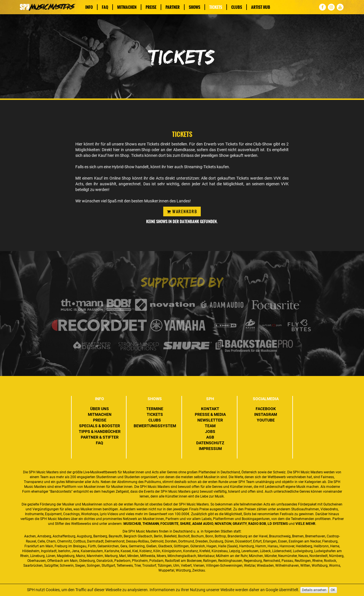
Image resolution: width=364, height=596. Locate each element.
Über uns (100, 409)
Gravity (240, 524)
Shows (195, 7)
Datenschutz (210, 443)
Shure (185, 524)
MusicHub (132, 524)
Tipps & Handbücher (100, 431)
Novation (223, 524)
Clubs (237, 7)
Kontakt (210, 409)
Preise (151, 7)
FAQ (105, 7)
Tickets (216, 7)
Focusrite (169, 524)
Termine (155, 409)
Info (89, 7)
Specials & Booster (100, 426)
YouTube (266, 420)
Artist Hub (261, 7)
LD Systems (278, 524)
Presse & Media (210, 414)
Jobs (210, 431)
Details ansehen (314, 590)
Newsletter (210, 420)
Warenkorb (182, 211)
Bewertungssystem (155, 426)
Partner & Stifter (100, 437)
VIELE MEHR (305, 524)
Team (210, 426)
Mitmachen (127, 7)
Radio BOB (257, 524)
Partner (173, 7)
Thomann (151, 524)
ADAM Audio (203, 524)
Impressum (210, 449)
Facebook (266, 409)
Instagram (266, 414)
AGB (210, 437)
